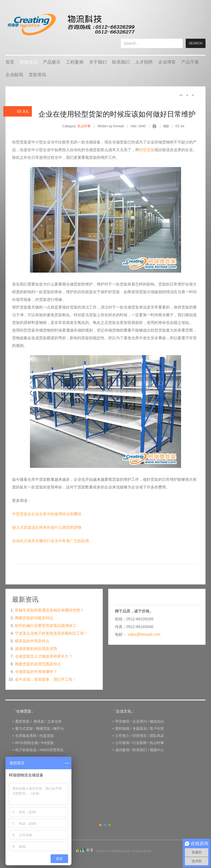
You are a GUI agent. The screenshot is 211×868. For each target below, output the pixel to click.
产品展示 (52, 62)
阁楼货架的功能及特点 (34, 618)
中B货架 (47, 743)
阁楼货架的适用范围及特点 (38, 664)
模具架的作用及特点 (32, 641)
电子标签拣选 (26, 750)
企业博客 (167, 62)
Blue (105, 825)
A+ (181, 95)
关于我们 (98, 62)
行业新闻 (140, 743)
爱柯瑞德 (122, 729)
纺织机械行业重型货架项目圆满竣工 (46, 626)
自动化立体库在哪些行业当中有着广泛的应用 (51, 541)
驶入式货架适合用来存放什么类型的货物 (47, 527)
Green (109, 825)
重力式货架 (24, 729)
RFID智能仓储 (26, 743)
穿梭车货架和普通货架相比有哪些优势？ (49, 610)
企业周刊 (140, 721)
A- (193, 95)
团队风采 (157, 736)
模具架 (39, 721)
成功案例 (122, 750)
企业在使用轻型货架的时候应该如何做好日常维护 (117, 114)
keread (71, 25)
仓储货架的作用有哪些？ (36, 672)
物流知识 (157, 721)
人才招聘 (144, 62)
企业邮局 (14, 75)
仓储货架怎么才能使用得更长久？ (44, 656)
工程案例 (75, 62)
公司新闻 (122, 743)
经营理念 (140, 736)
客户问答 (157, 729)
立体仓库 (54, 721)
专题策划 (140, 729)
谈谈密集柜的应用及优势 (36, 649)
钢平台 (59, 729)
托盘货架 (47, 736)
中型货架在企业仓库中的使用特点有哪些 (47, 514)
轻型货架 (147, 150)
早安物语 (122, 721)
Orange (100, 825)
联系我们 (121, 62)
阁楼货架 (43, 729)
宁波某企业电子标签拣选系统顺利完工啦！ (51, 633)
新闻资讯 (29, 62)
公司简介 (122, 736)
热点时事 (84, 126)
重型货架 (22, 721)
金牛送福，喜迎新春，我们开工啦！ (46, 679)
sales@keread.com (144, 634)
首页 (10, 62)
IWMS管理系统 (52, 750)
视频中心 (157, 750)
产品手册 (190, 62)
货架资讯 (37, 75)
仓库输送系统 (26, 736)
